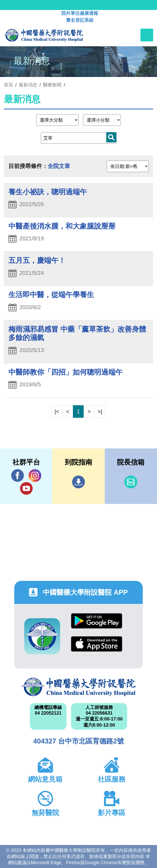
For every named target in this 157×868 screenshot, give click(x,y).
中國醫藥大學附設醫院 (78, 687)
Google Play (97, 621)
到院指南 (78, 482)
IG (35, 476)
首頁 (8, 85)
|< (57, 412)
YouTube (26, 488)
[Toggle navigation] (147, 35)
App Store (97, 644)
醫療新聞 (52, 85)
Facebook (18, 475)
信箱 (131, 482)
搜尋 (111, 137)
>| (100, 412)
